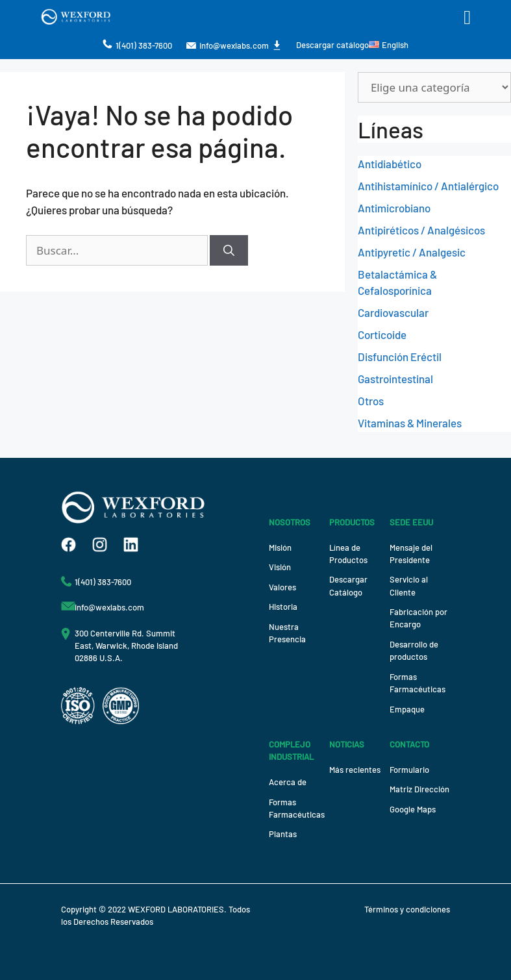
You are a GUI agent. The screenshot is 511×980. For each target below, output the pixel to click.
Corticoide (382, 334)
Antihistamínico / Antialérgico (428, 186)
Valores (282, 587)
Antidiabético (390, 164)
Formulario (409, 770)
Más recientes (355, 770)
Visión (280, 567)
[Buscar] (229, 251)
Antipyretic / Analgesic (412, 252)
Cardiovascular (393, 312)
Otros (371, 401)
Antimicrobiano (394, 208)
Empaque (407, 709)
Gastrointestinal (395, 379)
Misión (280, 547)
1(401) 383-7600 (144, 45)
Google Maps (413, 809)
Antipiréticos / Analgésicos (421, 230)
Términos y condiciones (407, 909)
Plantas (283, 834)
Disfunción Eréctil (400, 357)
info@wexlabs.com (234, 45)
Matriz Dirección (419, 789)
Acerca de (288, 782)
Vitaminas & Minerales (410, 423)
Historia (283, 607)
